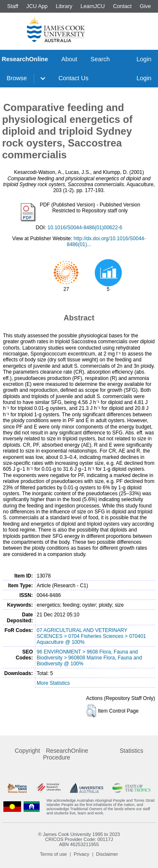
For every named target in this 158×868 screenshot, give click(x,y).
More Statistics (53, 683)
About (70, 59)
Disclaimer (107, 854)
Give (145, 6)
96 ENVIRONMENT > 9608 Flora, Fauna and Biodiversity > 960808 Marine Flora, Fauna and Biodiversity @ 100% (89, 658)
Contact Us (74, 78)
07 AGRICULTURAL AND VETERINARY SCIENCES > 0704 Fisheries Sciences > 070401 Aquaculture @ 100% (91, 636)
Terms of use (54, 854)
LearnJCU (93, 6)
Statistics (131, 751)
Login (144, 59)
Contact (122, 6)
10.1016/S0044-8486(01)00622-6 (85, 228)
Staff (13, 6)
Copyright (27, 751)
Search (100, 59)
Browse (17, 78)
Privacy (82, 854)
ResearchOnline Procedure (66, 754)
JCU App (37, 6)
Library (64, 6)
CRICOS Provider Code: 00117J (79, 839)
